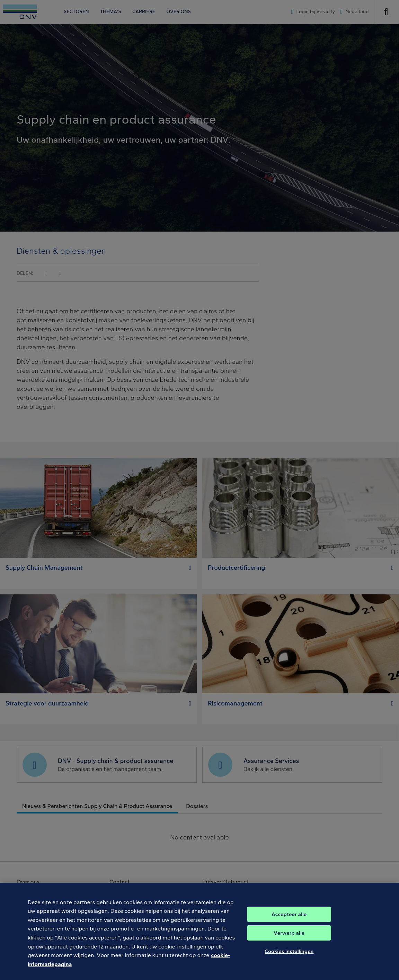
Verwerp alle (289, 940)
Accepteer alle (289, 921)
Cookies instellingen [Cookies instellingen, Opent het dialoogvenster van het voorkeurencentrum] (289, 959)
